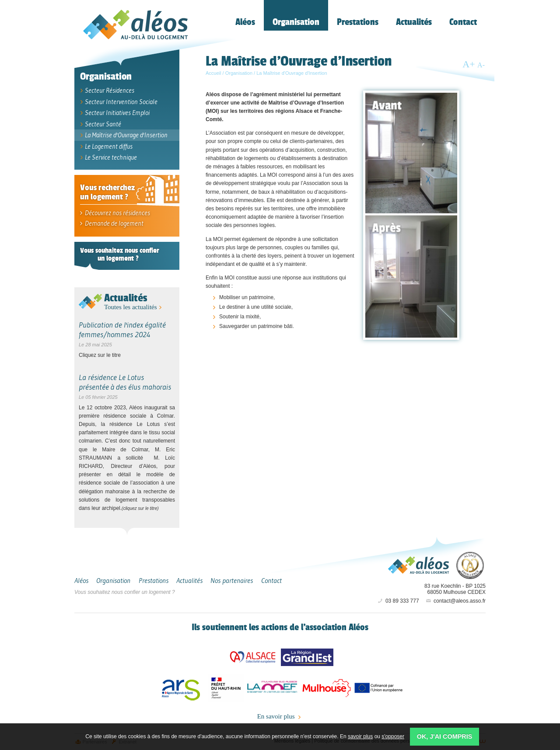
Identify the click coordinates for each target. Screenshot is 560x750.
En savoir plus (280, 717)
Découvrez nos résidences (115, 213)
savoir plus (360, 736)
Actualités (126, 298)
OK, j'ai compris (445, 736)
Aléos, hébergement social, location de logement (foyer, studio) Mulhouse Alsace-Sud (136, 24)
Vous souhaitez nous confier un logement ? (125, 592)
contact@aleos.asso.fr (455, 601)
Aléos (419, 565)
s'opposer (393, 736)
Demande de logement (111, 223)
